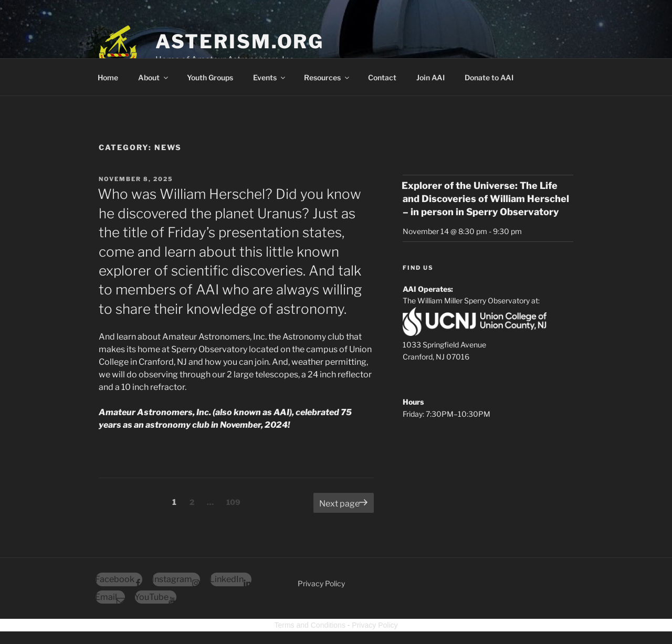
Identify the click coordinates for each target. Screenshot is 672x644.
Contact (382, 77)
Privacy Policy (321, 583)
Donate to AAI (489, 77)
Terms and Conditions (310, 625)
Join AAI (430, 77)
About (154, 77)
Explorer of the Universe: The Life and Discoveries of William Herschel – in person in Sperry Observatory (485, 199)
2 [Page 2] (195, 501)
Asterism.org (240, 41)
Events (270, 77)
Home (108, 77)
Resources (327, 77)
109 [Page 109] (235, 501)
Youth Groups (210, 77)
